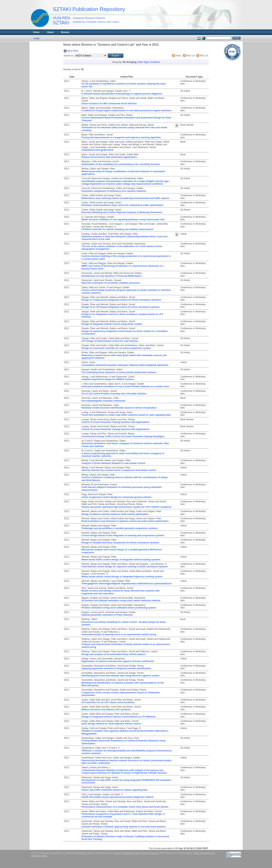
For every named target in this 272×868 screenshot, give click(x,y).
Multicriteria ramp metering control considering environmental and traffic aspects (125, 198)
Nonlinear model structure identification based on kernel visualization (119, 408)
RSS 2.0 (204, 56)
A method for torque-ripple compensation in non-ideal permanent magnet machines (126, 111)
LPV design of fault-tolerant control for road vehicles (110, 341)
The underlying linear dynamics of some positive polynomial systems (119, 372)
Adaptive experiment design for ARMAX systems (108, 379)
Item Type (143, 62)
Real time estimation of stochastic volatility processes (111, 283)
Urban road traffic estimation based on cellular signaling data (114, 790)
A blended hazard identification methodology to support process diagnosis (122, 94)
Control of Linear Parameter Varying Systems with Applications (115, 422)
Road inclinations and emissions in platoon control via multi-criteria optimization (125, 521)
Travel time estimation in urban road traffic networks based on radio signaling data (126, 415)
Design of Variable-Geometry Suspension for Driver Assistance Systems (120, 543)
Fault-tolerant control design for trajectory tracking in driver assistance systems (125, 567)
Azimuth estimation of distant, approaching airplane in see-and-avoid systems (123, 827)
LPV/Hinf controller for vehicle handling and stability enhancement (117, 229)
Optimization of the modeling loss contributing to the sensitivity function (121, 164)
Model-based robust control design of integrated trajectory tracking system (122, 577)
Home (36, 32)
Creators (155, 62)
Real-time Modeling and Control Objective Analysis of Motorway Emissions (122, 212)
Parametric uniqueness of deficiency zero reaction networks (114, 191)
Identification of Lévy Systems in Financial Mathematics (111, 276)
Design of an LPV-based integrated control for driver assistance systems (121, 307)
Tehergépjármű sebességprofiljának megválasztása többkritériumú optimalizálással (126, 584)
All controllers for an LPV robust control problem (108, 702)
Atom (178, 56)
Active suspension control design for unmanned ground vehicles (116, 497)
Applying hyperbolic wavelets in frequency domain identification (116, 668)
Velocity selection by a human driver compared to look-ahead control (119, 470)
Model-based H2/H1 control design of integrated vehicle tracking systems (121, 560)
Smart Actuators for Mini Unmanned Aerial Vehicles (109, 104)
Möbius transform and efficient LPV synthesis (106, 710)
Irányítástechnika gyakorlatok (97, 150)
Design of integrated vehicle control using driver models (112, 324)
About (50, 32)
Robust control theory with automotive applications (109, 157)
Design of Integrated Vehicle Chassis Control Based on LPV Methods (119, 717)
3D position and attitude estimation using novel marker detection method (121, 601)
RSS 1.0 (190, 56)
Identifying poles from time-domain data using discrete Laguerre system (120, 676)
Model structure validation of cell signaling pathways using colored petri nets (123, 220)
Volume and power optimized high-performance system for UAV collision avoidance (126, 507)
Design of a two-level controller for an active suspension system (116, 348)
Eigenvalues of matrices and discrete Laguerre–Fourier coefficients (118, 661)
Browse (65, 32)
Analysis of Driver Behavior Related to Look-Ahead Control (113, 463)
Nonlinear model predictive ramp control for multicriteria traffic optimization (122, 205)
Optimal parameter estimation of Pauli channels (107, 615)
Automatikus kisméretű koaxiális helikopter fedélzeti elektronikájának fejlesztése (125, 365)
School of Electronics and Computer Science (136, 853)
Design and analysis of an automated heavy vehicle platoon (113, 654)
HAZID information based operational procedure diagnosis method (117, 797)
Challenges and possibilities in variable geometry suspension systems (119, 528)
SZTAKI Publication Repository (89, 9)
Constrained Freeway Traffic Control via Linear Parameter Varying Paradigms (123, 436)
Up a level (73, 51)
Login (37, 38)
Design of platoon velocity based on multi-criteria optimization (115, 514)
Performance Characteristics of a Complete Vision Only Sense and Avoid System (125, 807)
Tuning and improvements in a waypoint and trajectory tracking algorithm (121, 137)
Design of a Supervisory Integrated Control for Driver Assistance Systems (121, 300)
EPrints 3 (82, 853)
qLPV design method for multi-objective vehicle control (111, 724)
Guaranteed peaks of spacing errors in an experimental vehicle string (119, 634)
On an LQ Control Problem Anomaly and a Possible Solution (114, 394)
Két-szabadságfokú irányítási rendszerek (103, 401)
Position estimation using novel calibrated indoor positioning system (119, 608)
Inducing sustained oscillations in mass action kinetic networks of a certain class (125, 386)
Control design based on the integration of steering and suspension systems (123, 535)
